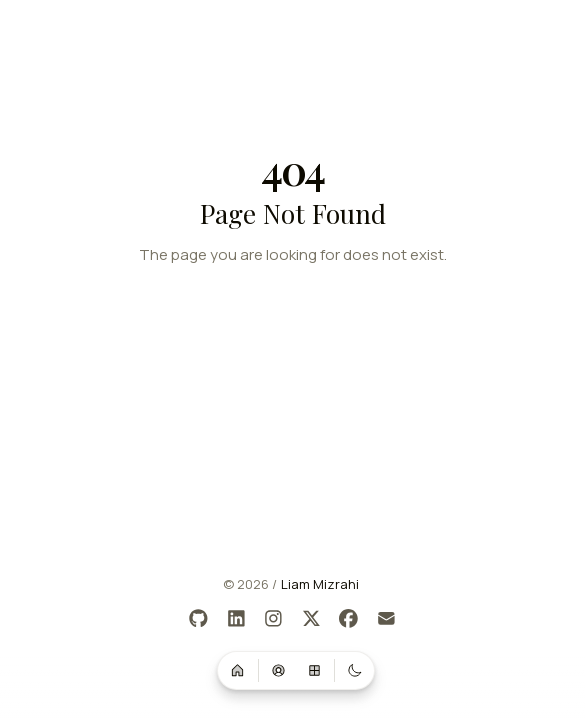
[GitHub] (199, 619)
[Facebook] (349, 619)
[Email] (386, 619)
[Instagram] (274, 619)
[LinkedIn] (236, 619)
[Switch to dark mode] (355, 670)
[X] (311, 619)
